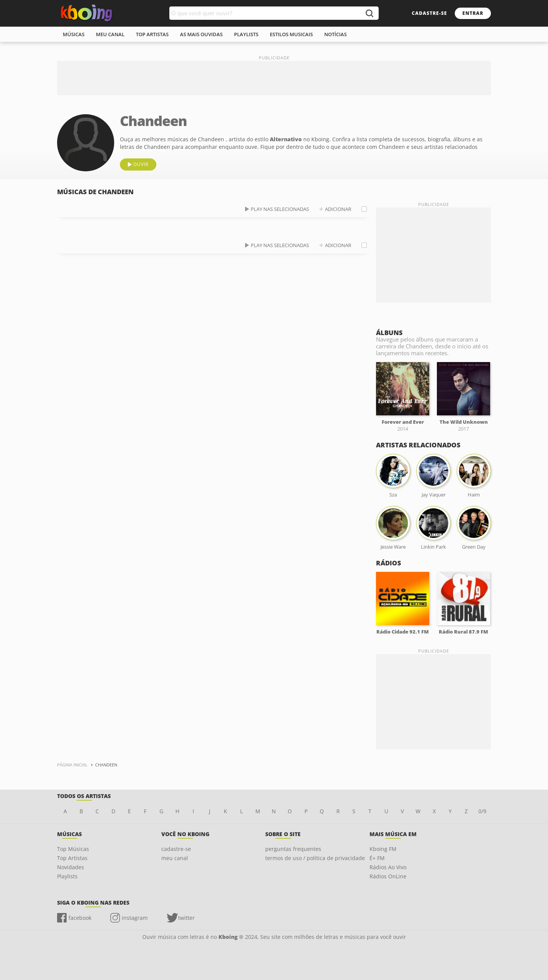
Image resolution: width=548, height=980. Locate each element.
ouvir (141, 164)
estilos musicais (291, 34)
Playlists (67, 876)
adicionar (338, 209)
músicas (74, 34)
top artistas (152, 34)
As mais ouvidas (201, 34)
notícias (335, 34)
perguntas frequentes (293, 849)
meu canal (110, 34)
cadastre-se (429, 13)
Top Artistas (72, 858)
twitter (186, 918)
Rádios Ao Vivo (388, 867)
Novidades (71, 867)
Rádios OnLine (388, 876)
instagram (135, 918)
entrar (473, 13)
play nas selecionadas (280, 209)
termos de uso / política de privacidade (315, 858)
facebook (80, 918)
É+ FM (377, 858)
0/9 (482, 811)
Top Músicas (73, 849)
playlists (246, 34)
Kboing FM (383, 849)
